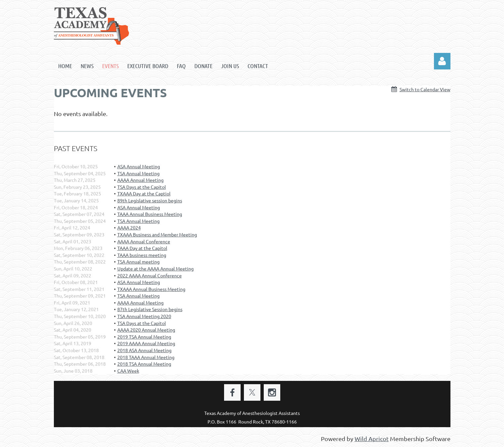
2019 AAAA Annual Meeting (146, 343)
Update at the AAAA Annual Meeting (155, 268)
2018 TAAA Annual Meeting (146, 357)
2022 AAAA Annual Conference (150, 275)
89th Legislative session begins (150, 200)
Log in (442, 61)
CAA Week (128, 371)
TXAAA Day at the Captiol (144, 193)
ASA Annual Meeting (139, 166)
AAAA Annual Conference (144, 241)
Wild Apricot (372, 439)
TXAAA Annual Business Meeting (151, 289)
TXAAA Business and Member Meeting (157, 234)
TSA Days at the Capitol (142, 187)
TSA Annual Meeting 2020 (144, 316)
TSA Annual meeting (138, 262)
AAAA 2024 (129, 227)
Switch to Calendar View (425, 89)
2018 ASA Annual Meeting (144, 350)
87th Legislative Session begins (150, 309)
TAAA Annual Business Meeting (150, 214)
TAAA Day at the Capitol (142, 248)
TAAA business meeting (142, 255)
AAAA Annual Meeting (140, 180)
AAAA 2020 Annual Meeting (146, 330)
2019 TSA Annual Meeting (144, 337)
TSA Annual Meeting (138, 173)
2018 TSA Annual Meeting (144, 364)
